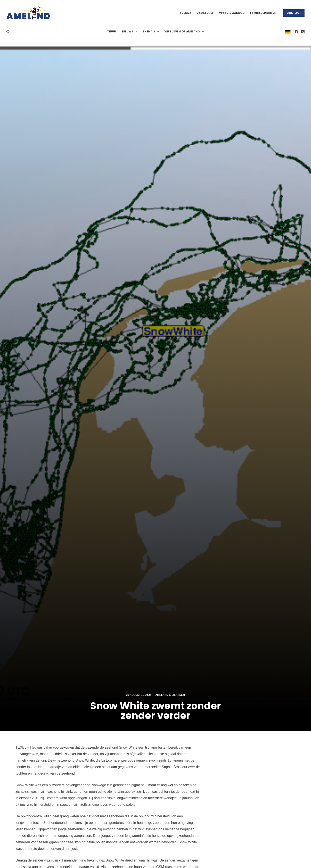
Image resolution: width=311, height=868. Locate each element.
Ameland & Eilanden (170, 695)
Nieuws (130, 32)
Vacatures (205, 13)
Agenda (185, 13)
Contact (294, 13)
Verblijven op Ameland (185, 32)
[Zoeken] (8, 32)
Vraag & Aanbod (232, 13)
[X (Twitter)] (303, 32)
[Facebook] (296, 32)
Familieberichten (263, 13)
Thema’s (152, 32)
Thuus (112, 31)
